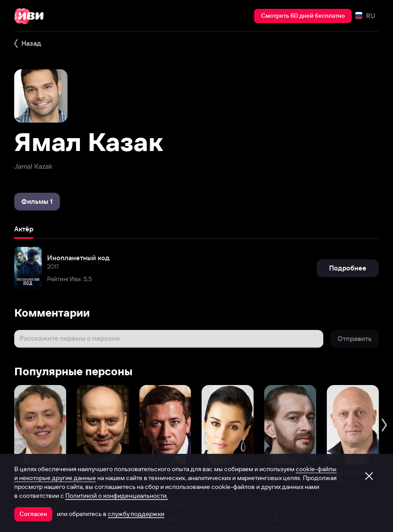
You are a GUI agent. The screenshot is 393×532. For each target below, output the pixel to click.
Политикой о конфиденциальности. (117, 496)
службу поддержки (136, 514)
